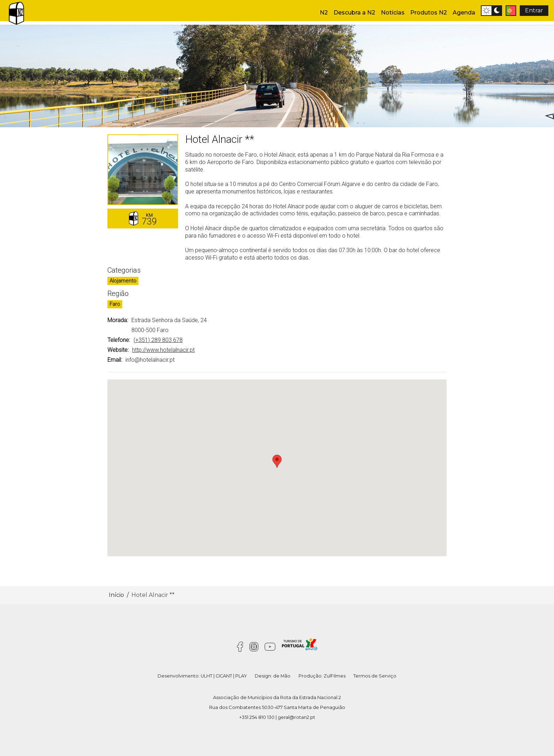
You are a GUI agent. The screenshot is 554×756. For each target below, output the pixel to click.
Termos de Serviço (375, 676)
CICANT (224, 676)
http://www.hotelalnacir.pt (163, 350)
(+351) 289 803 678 (158, 340)
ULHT (207, 676)
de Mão (282, 676)
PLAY (241, 676)
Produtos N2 (429, 13)
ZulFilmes (335, 676)
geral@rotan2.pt (296, 717)
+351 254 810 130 (257, 717)
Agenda (464, 13)
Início (116, 595)
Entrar (534, 10)
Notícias (393, 13)
